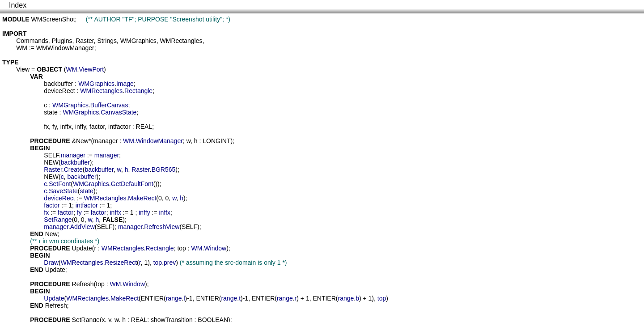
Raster (85, 41)
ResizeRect (121, 263)
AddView (83, 227)
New (82, 141)
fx (46, 127)
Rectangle (138, 91)
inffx (66, 127)
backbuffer (58, 84)
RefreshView (162, 227)
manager (105, 141)
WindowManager (159, 141)
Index (18, 5)
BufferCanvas (109, 105)
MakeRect (142, 198)
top (181, 248)
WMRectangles (181, 41)
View (23, 69)
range (174, 298)
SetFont (60, 184)
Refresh (83, 284)
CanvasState (119, 112)
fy (55, 127)
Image (125, 84)
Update (82, 248)
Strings (107, 41)
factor (97, 127)
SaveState (63, 191)
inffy (80, 127)
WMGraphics (138, 41)
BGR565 (164, 169)
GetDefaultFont (132, 184)
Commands (32, 41)
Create (73, 169)
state (51, 112)
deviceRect (59, 91)
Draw (51, 263)
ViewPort (91, 69)
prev (170, 263)
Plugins (62, 41)
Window (215, 248)
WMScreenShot (53, 19)
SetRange (58, 220)
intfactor (119, 127)
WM (22, 48)
